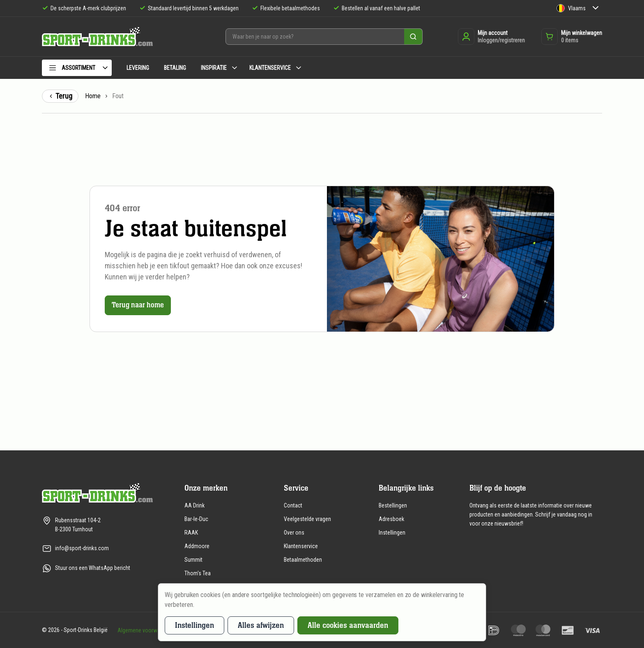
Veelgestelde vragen (307, 519)
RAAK (191, 533)
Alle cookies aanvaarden (348, 625)
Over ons (294, 533)
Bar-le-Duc (196, 519)
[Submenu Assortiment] (105, 68)
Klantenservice (301, 546)
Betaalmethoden (303, 560)
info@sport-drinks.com (82, 548)
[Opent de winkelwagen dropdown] (572, 37)
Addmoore (197, 546)
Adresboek (391, 519)
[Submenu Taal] (596, 8)
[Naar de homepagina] (97, 37)
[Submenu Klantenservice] (299, 68)
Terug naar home (140, 305)
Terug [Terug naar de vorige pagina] (60, 96)
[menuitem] (77, 69)
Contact (293, 505)
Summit (193, 560)
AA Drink (194, 505)
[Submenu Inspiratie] (235, 68)
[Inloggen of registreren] (491, 37)
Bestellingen (393, 505)
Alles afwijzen (261, 625)
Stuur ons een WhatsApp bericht (93, 568)
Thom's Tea (198, 573)
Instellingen (392, 533)
